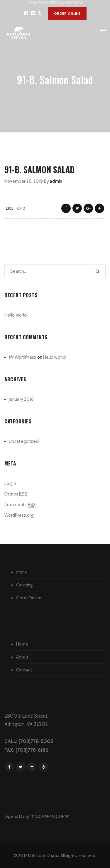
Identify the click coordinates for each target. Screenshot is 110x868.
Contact (24, 670)
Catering (24, 585)
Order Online (29, 598)
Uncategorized (24, 441)
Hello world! (16, 315)
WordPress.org (19, 515)
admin (56, 181)
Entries (16, 494)
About (22, 657)
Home (22, 644)
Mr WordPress (23, 357)
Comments (20, 505)
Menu (22, 572)
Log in (10, 483)
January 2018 (21, 399)
